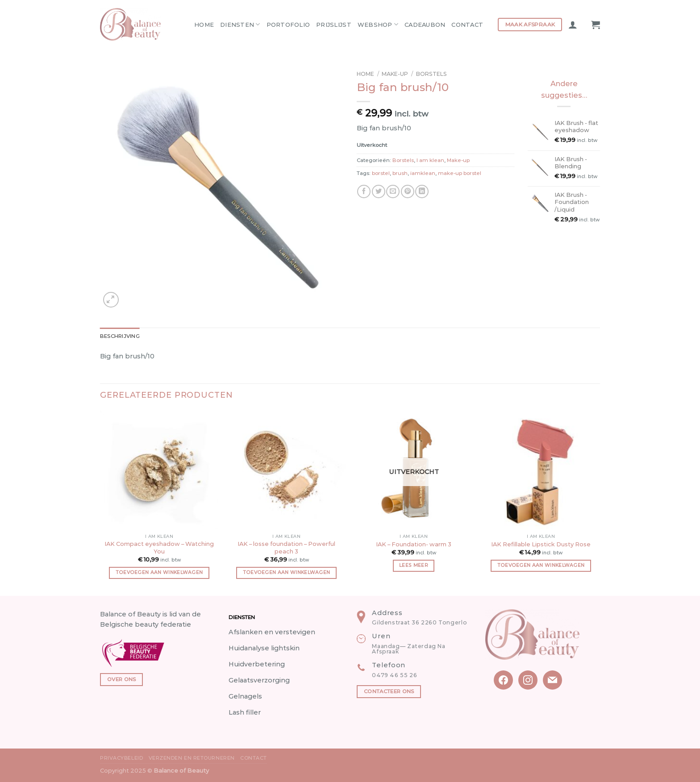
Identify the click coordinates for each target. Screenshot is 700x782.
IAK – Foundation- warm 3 (414, 544)
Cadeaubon (425, 25)
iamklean (423, 173)
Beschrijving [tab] (120, 336)
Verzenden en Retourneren (192, 758)
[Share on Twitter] (379, 191)
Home (204, 25)
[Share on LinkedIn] (422, 191)
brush (400, 173)
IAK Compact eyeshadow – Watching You (159, 547)
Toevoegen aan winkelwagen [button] (159, 572)
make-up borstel (460, 173)
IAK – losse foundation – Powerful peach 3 (286, 547)
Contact (467, 25)
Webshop (378, 24)
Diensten (240, 24)
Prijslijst (334, 25)
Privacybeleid (121, 758)
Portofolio (288, 25)
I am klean (430, 160)
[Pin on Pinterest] (408, 191)
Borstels (431, 74)
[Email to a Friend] (393, 191)
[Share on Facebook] (364, 191)
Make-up (395, 74)
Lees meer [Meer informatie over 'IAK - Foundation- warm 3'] (414, 565)
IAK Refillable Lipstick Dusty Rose (541, 544)
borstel (381, 173)
